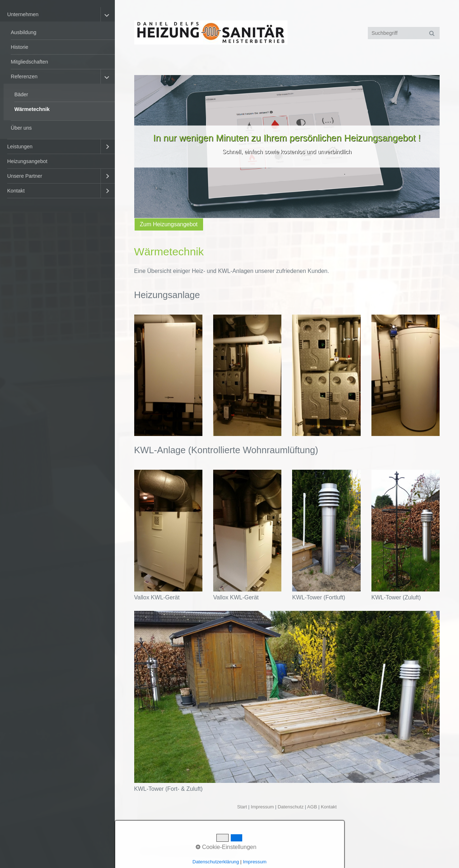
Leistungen (20, 147)
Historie (20, 47)
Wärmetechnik (32, 109)
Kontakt (16, 191)
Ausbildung (24, 32)
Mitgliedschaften (29, 62)
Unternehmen (23, 14)
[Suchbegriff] (404, 33)
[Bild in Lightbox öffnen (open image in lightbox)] (168, 375)
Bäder (21, 94)
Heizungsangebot (27, 161)
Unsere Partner (25, 176)
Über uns (21, 128)
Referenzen (24, 76)
